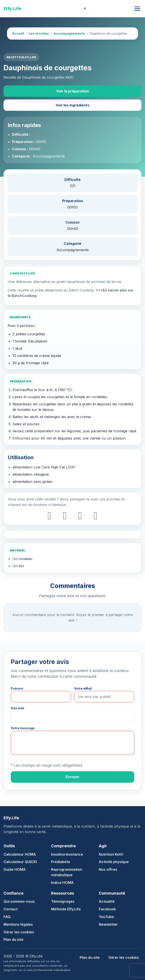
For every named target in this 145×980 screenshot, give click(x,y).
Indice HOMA (62, 883)
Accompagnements (69, 33)
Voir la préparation (73, 91)
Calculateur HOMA (20, 854)
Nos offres (108, 869)
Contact (11, 909)
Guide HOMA (15, 869)
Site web (18, 708)
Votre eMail (83, 688)
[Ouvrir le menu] (137, 9)
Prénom (17, 688)
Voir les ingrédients (72, 105)
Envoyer (72, 777)
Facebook (107, 909)
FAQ (7, 917)
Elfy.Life (12, 9)
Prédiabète (61, 862)
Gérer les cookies (19, 932)
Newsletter (108, 924)
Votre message (23, 728)
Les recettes (39, 33)
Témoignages (63, 901)
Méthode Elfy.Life (66, 909)
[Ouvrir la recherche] (85, 9)
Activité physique (114, 862)
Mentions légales (18, 924)
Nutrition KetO (111, 854)
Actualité (107, 901)
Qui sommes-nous (19, 901)
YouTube (106, 917)
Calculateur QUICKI (20, 862)
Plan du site (13, 939)
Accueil (18, 33)
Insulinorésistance (67, 854)
